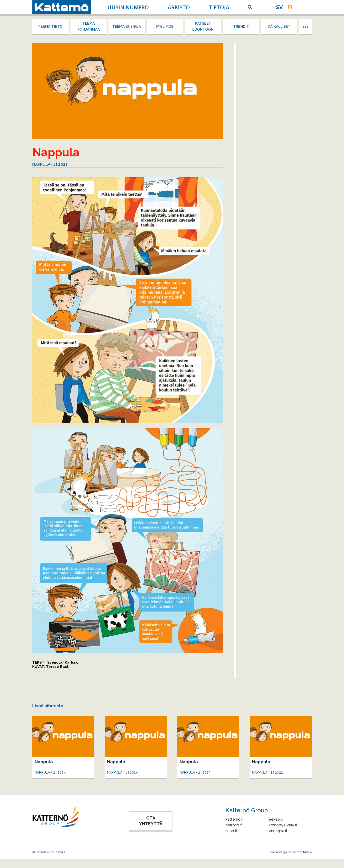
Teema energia (127, 27)
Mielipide (165, 27)
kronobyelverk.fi (283, 825)
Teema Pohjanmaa (89, 26)
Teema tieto (50, 27)
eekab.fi (276, 819)
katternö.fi (234, 819)
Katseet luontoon (203, 26)
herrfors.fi (234, 825)
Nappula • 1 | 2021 (50, 164)
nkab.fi (231, 831)
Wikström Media (300, 852)
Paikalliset (279, 27)
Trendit (241, 27)
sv (279, 7)
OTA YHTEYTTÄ (151, 821)
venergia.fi (278, 831)
